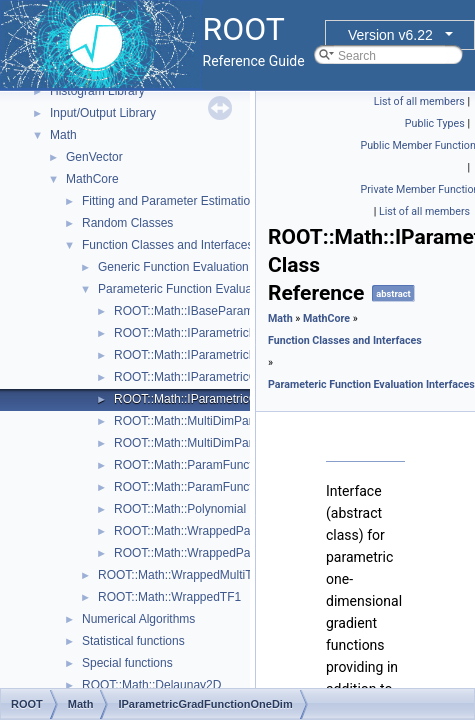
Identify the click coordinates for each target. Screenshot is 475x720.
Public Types (435, 123)
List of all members (419, 101)
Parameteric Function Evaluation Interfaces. (214, 289)
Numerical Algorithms (138, 619)
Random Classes (127, 223)
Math (63, 135)
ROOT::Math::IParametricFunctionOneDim (226, 355)
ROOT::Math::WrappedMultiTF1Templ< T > (212, 575)
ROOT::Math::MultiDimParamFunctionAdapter (235, 421)
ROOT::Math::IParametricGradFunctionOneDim (239, 399)
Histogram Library (97, 91)
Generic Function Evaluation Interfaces (201, 267)
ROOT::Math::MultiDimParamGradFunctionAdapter (249, 443)
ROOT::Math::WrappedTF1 (169, 597)
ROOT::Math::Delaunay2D (151, 685)
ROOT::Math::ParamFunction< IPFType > (224, 465)
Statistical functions (133, 641)
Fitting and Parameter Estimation (169, 201)
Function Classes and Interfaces (167, 245)
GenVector (94, 157)
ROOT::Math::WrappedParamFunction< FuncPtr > (247, 531)
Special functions (127, 663)
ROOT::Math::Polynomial (180, 509)
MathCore (92, 179)
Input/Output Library (103, 113)
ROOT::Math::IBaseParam (183, 311)
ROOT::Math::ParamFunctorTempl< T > (218, 487)
